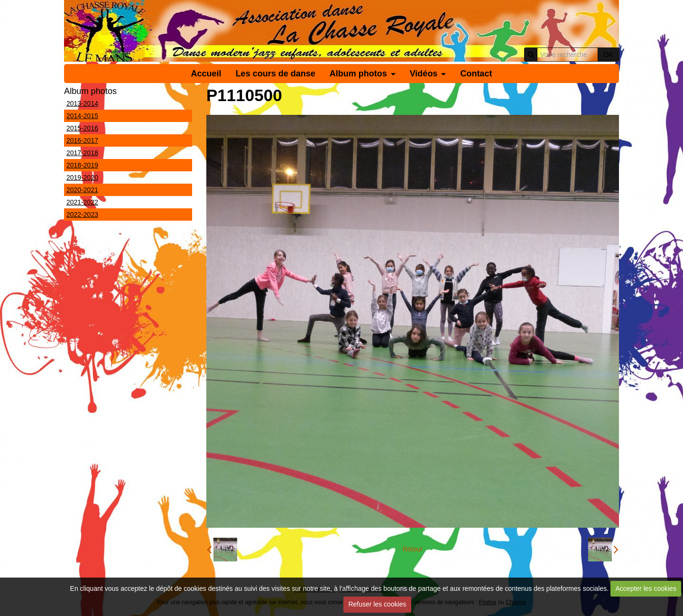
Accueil (206, 74)
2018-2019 (82, 165)
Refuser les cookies (377, 604)
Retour (413, 549)
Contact (476, 74)
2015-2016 (82, 128)
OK (609, 55)
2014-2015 (82, 116)
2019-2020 (82, 177)
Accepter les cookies (646, 588)
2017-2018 (82, 153)
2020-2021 (82, 190)
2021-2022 (82, 202)
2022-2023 (82, 215)
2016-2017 (82, 140)
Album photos (358, 74)
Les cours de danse (276, 74)
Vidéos (424, 74)
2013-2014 (82, 103)
